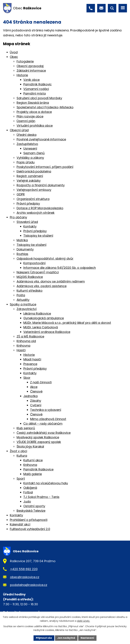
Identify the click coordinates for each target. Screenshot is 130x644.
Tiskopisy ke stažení (38, 236)
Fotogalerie (25, 61)
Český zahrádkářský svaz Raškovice (44, 433)
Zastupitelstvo (27, 144)
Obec (14, 57)
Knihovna (23, 346)
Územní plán (26, 121)
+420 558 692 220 (24, 569)
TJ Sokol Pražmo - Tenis (41, 497)
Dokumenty (25, 249)
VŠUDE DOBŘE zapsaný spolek (39, 442)
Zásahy (36, 401)
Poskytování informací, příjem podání (45, 167)
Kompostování (34, 263)
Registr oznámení (30, 176)
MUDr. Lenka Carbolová (41, 327)
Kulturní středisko (30, 291)
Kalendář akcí (20, 524)
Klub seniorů (26, 428)
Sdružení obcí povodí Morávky (39, 98)
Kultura (22, 456)
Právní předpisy (28, 203)
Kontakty (30, 226)
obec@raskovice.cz (25, 577)
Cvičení (36, 405)
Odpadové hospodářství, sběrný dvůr (45, 258)
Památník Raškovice (38, 469)
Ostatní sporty (34, 506)
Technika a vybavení (46, 410)
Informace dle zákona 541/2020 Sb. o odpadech (60, 268)
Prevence (30, 364)
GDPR (21, 194)
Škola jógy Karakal (30, 446)
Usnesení (30, 148)
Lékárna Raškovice (37, 314)
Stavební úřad (27, 222)
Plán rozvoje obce (30, 116)
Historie (22, 75)
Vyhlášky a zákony (30, 158)
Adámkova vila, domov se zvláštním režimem (51, 281)
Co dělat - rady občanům (43, 424)
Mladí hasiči (32, 359)
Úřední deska (26, 135)
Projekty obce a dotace (34, 112)
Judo (27, 501)
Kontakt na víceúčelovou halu (46, 483)
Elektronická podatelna (34, 171)
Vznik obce (31, 80)
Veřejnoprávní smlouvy (34, 190)
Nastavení (87, 638)
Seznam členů (34, 153)
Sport (21, 479)
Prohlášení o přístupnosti (29, 520)
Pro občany (18, 217)
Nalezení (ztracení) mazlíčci (38, 272)
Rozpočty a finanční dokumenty (41, 185)
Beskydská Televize (31, 511)
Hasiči (21, 350)
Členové (36, 391)
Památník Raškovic (37, 84)
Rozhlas (22, 254)
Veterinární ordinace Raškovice (47, 332)
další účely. (84, 621)
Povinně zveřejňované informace (41, 139)
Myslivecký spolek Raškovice (38, 437)
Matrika (22, 240)
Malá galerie (33, 474)
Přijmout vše (44, 638)
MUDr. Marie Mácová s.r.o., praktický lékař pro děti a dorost (67, 323)
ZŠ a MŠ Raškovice (30, 336)
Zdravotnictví (27, 309)
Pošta (21, 295)
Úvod (14, 52)
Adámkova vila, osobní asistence (42, 286)
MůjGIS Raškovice (30, 277)
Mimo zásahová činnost (48, 419)
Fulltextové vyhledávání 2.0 (30, 529)
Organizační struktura (33, 199)
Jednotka (30, 396)
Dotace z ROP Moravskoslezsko (40, 208)
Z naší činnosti (41, 382)
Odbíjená (30, 488)
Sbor (27, 378)
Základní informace (31, 71)
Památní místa (35, 93)
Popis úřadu (26, 162)
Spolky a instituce (23, 304)
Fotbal (28, 492)
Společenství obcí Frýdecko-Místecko (45, 107)
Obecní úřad (19, 130)
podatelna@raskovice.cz (29, 585)
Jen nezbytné (66, 638)
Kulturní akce (33, 460)
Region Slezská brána (33, 103)
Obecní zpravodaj (30, 66)
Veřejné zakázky (29, 181)
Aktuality (23, 300)
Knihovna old (26, 341)
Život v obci (18, 451)
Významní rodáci (36, 89)
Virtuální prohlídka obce (35, 126)
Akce (34, 387)
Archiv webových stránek (36, 213)
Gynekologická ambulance (44, 318)
